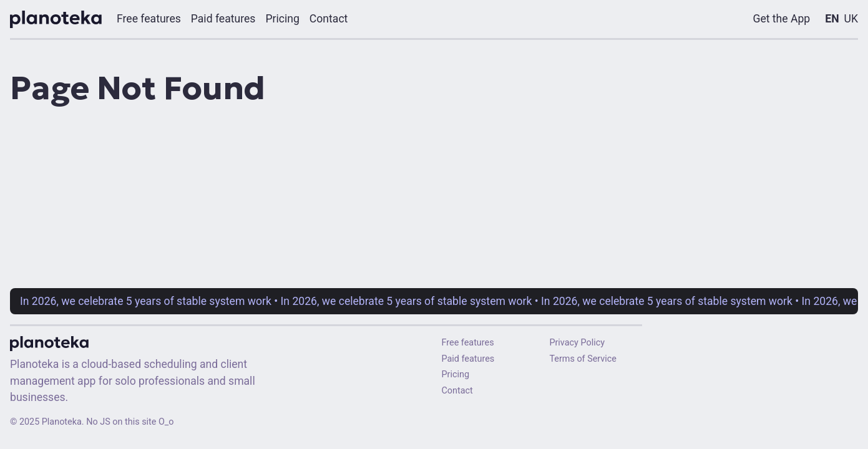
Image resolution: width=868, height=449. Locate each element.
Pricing (456, 374)
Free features (468, 343)
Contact (457, 391)
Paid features (468, 359)
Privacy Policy (577, 343)
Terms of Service (583, 359)
